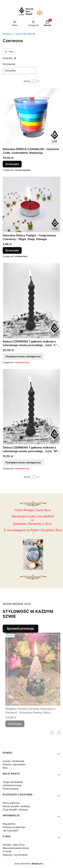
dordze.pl (7, 34)
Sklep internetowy (28, 864)
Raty (5, 768)
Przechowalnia (11, 789)
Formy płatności (11, 803)
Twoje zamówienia (13, 782)
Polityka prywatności (14, 827)
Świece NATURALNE (25, 34)
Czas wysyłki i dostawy (15, 810)
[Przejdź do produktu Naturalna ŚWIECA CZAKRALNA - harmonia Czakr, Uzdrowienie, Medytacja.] (32, 117)
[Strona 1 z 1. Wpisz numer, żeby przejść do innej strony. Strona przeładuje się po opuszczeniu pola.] (33, 81)
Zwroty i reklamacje (13, 761)
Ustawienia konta (12, 785)
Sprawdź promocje (20, 629)
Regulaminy (9, 824)
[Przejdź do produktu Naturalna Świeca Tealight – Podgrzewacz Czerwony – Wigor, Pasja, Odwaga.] (32, 204)
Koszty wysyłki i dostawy (16, 806)
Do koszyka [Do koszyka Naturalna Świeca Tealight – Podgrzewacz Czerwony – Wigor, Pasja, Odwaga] (12, 250)
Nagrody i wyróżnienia (15, 855)
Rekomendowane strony (16, 848)
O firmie (7, 851)
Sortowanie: (9, 64)
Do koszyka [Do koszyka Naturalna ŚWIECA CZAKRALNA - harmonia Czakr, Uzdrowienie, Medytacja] (12, 164)
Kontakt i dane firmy (14, 845)
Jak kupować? (11, 830)
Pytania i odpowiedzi (14, 764)
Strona (27, 81)
